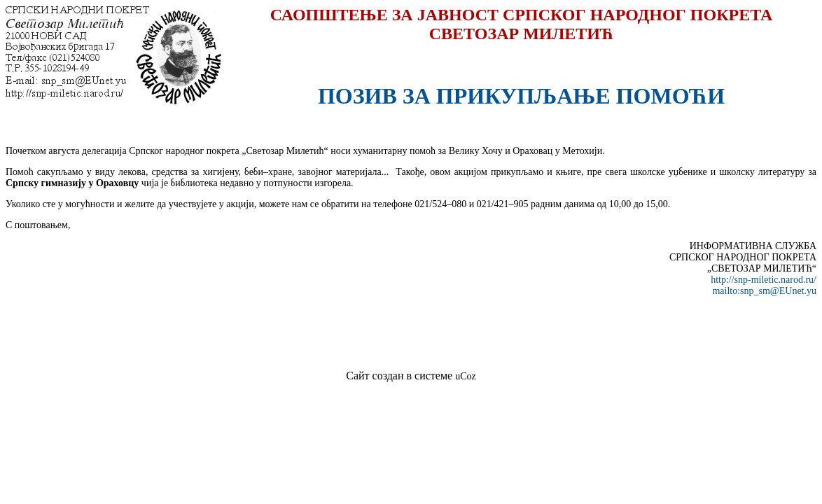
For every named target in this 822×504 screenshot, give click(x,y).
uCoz (466, 376)
